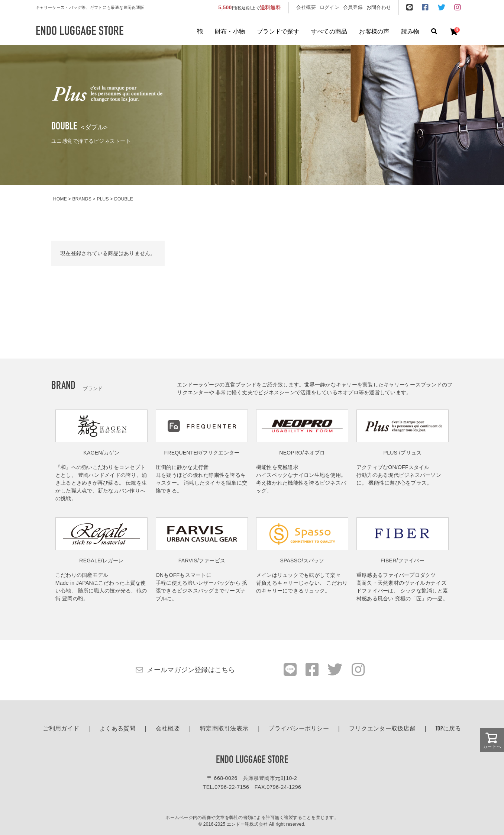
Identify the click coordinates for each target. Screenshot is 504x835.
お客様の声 (374, 32)
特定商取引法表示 (224, 729)
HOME (60, 199)
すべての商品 (329, 32)
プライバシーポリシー (299, 729)
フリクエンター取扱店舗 (382, 729)
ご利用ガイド (61, 729)
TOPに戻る (448, 729)
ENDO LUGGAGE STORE (252, 760)
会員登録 (353, 7)
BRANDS (82, 199)
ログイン (329, 7)
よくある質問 (117, 729)
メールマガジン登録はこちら (191, 670)
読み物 (411, 32)
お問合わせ (379, 7)
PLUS (103, 199)
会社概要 (306, 7)
